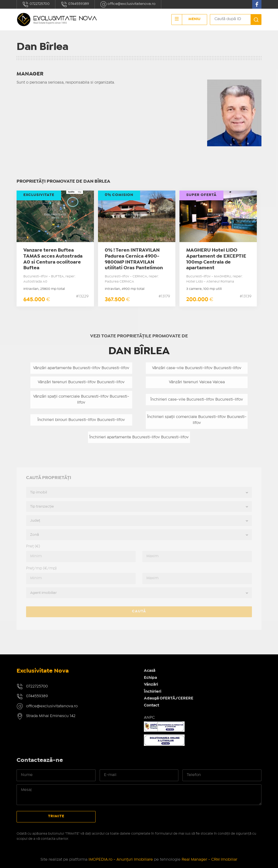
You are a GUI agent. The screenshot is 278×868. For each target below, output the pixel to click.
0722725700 (36, 4)
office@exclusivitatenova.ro (128, 4)
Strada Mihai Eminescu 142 (51, 716)
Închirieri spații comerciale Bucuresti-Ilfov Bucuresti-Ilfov (197, 420)
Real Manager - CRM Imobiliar (209, 860)
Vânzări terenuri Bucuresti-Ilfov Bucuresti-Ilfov (81, 382)
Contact (151, 705)
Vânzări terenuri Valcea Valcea (197, 382)
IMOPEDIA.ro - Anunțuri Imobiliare (121, 860)
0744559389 (75, 4)
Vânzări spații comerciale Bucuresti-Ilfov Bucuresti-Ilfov (81, 400)
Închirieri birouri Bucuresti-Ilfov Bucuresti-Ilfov (81, 420)
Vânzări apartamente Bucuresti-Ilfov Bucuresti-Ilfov (81, 368)
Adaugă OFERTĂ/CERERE (169, 698)
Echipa (150, 678)
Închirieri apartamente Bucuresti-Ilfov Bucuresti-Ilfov (139, 437)
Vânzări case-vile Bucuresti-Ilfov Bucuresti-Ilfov (197, 368)
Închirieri (153, 692)
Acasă (150, 671)
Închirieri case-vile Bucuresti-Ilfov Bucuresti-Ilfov (197, 400)
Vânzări (151, 685)
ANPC (149, 718)
